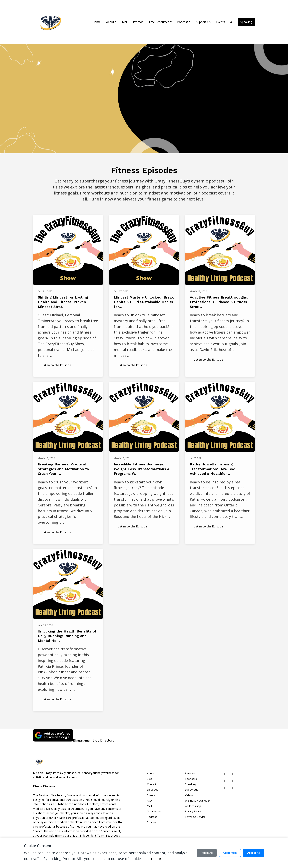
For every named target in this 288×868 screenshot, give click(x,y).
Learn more (153, 859)
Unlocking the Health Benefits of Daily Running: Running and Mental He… (67, 636)
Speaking (246, 22)
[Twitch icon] (239, 781)
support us (203, 22)
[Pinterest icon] (225, 774)
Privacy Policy (193, 811)
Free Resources (159, 22)
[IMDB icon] (247, 781)
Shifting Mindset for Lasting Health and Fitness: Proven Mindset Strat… (63, 302)
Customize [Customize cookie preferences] (230, 853)
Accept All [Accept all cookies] (254, 853)
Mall (125, 22)
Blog (150, 779)
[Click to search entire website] (231, 22)
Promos (138, 22)
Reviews (190, 773)
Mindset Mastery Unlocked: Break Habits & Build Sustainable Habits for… (144, 302)
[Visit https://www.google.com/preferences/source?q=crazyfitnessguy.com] (53, 740)
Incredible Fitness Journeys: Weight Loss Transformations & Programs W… (142, 469)
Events (221, 22)
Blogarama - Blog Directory (94, 740)
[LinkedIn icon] (232, 774)
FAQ (149, 801)
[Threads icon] (225, 788)
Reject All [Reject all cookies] (207, 853)
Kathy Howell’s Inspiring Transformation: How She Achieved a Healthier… (212, 469)
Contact (151, 784)
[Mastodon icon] (232, 788)
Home (97, 22)
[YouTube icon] (225, 781)
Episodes (153, 790)
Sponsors (191, 779)
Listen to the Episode (54, 365)
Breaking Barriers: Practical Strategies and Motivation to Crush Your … (63, 469)
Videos (189, 795)
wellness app (193, 806)
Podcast (183, 22)
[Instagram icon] (239, 774)
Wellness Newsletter (197, 801)
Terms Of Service (195, 817)
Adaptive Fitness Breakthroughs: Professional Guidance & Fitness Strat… (219, 302)
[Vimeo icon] (232, 781)
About (110, 22)
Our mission (154, 811)
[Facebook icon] (247, 774)
